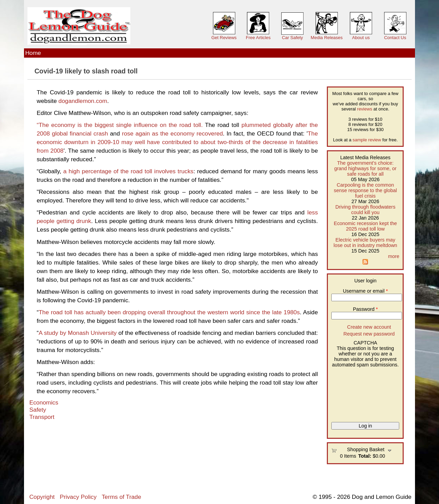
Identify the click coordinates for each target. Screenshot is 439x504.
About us (361, 38)
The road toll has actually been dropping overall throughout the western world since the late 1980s (169, 312)
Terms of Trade (121, 497)
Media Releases (327, 38)
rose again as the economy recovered (172, 133)
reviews (365, 109)
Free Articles (258, 38)
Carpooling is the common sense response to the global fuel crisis (365, 190)
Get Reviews (224, 38)
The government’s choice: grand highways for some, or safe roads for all (365, 168)
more (394, 256)
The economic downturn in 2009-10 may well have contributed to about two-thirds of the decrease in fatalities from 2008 (177, 142)
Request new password (369, 334)
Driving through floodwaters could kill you (365, 210)
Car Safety (292, 38)
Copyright (42, 497)
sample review (367, 140)
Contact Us (395, 38)
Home (33, 53)
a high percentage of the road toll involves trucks (128, 171)
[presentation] (359, 392)
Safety (38, 410)
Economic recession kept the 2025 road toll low (365, 226)
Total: (365, 456)
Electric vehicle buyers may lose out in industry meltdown (365, 243)
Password (365, 309)
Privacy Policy (78, 497)
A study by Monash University (78, 333)
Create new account (369, 327)
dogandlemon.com (83, 101)
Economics (44, 402)
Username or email (365, 291)
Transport (42, 417)
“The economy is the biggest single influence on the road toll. (120, 125)
